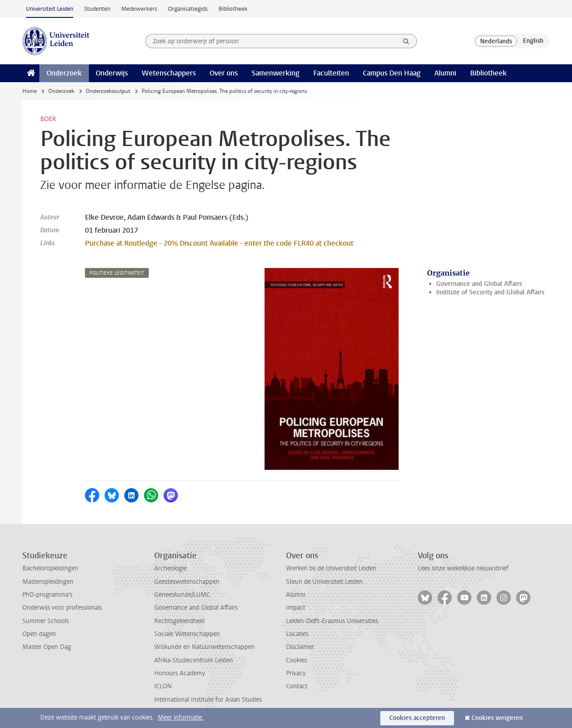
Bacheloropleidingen (50, 568)
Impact (296, 608)
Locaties (297, 634)
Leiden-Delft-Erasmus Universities (332, 621)
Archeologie (170, 568)
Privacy (296, 673)
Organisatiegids (188, 9)
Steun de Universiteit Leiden (324, 582)
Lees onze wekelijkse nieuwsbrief (463, 568)
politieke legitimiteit (117, 273)
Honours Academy (180, 673)
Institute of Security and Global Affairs (490, 292)
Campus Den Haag (392, 73)
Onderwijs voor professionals (62, 608)
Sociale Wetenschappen (187, 634)
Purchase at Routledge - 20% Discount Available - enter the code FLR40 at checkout (219, 243)
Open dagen (39, 634)
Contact (297, 686)
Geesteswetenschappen (187, 582)
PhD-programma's (47, 595)
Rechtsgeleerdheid (179, 621)
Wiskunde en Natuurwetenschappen (204, 647)
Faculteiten (331, 73)
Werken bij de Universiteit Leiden (331, 568)
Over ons (224, 73)
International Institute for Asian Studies (208, 700)
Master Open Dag (47, 647)
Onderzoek (64, 73)
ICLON (163, 686)
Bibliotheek (233, 9)
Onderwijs (112, 73)
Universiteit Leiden (50, 9)
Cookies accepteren (417, 718)
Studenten (97, 9)
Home (29, 91)
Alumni (445, 73)
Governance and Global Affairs (479, 284)
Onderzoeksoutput (108, 91)
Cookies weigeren (497, 718)
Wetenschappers (169, 73)
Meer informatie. (181, 718)
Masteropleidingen (48, 582)
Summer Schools (46, 621)
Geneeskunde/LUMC (182, 595)
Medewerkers (139, 9)
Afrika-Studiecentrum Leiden (193, 660)
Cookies (297, 660)
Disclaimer (300, 647)
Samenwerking (275, 73)
